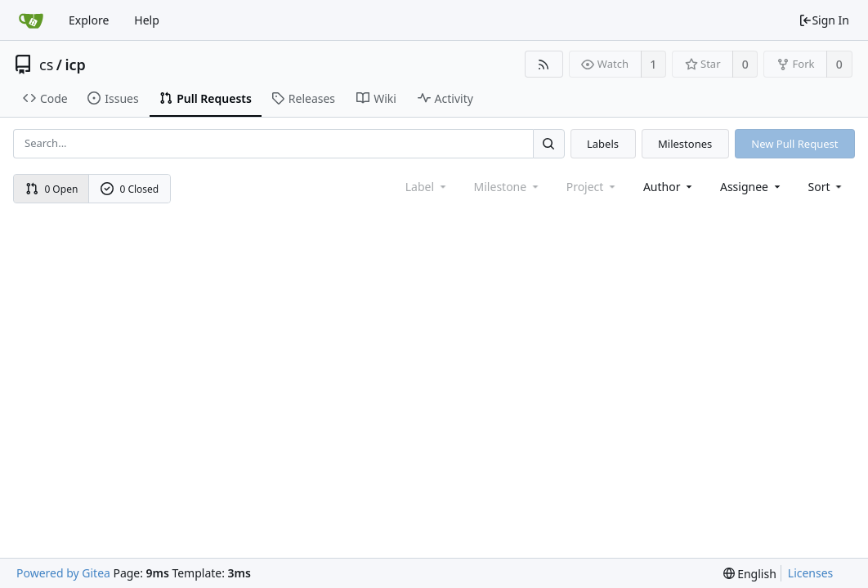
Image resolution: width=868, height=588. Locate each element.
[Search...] (548, 143)
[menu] (827, 187)
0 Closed (130, 189)
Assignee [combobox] (752, 187)
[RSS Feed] (544, 64)
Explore (89, 20)
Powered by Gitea (63, 573)
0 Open (52, 189)
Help (147, 20)
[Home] (31, 20)
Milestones (685, 144)
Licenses (811, 573)
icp (75, 65)
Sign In (824, 20)
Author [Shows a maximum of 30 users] (669, 187)
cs (46, 65)
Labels (603, 144)
